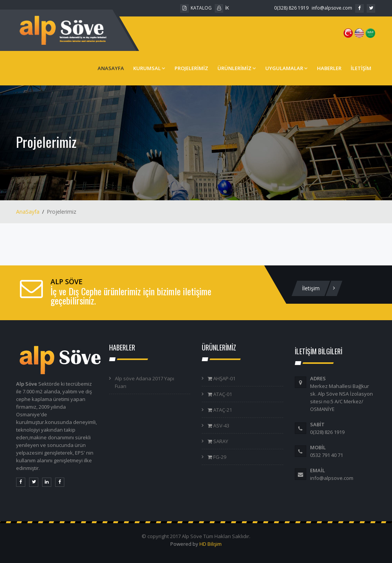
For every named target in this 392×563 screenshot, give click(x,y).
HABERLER (329, 68)
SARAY (220, 441)
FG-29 (219, 457)
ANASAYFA (111, 68)
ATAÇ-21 (222, 410)
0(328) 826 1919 (291, 8)
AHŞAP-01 (224, 378)
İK (222, 8)
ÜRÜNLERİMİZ (237, 68)
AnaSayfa (28, 212)
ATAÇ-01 (222, 394)
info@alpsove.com (332, 8)
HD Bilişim (211, 544)
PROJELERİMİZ (191, 68)
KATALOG (196, 8)
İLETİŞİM (361, 68)
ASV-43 (221, 426)
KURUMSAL (149, 68)
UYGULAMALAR (287, 68)
